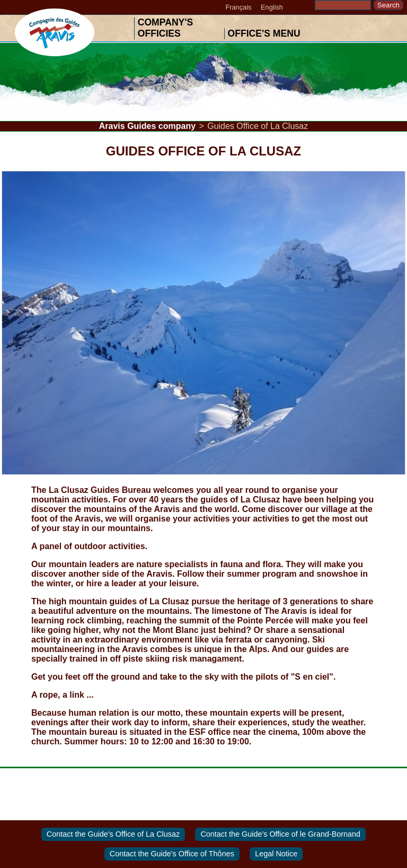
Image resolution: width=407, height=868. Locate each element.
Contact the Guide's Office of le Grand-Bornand (280, 834)
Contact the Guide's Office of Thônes (172, 854)
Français (238, 7)
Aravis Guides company (147, 126)
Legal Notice (276, 854)
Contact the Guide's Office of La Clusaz (113, 834)
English (272, 7)
